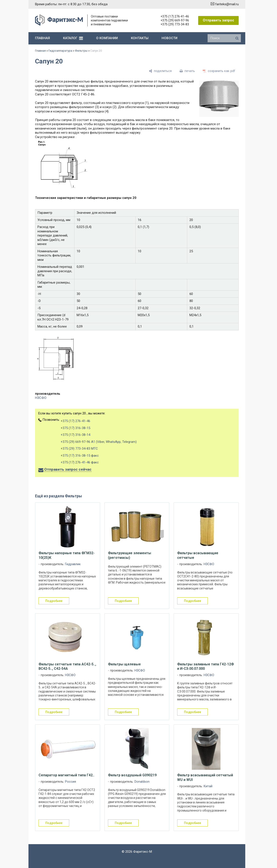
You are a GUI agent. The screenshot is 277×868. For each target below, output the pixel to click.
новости (169, 38)
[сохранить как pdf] (219, 71)
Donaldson (142, 782)
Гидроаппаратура (60, 51)
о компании (107, 38)
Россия (71, 782)
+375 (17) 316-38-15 (75, 428)
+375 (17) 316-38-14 (75, 435)
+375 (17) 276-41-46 (175, 16)
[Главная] (59, 25)
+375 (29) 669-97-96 (175, 20)
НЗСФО (41, 398)
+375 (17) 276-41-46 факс (80, 462)
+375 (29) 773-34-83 (175, 24)
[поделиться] (160, 71)
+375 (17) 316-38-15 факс (80, 456)
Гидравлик (73, 564)
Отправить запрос (218, 20)
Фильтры (81, 51)
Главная (40, 51)
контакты (140, 38)
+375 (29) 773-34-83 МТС (79, 449)
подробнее (54, 601)
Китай (208, 786)
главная (42, 38)
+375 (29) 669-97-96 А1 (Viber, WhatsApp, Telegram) (99, 442)
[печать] (187, 71)
